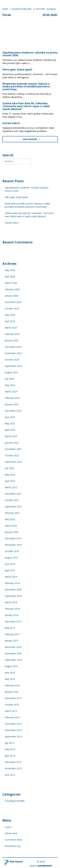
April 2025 (10, 321)
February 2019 (12, 583)
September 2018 (13, 596)
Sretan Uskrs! (11, 123)
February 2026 (12, 289)
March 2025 (11, 328)
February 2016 (12, 685)
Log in (8, 827)
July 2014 (9, 743)
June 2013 (10, 775)
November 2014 (13, 730)
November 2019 (13, 545)
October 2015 (12, 705)
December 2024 (13, 347)
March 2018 (11, 602)
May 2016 (10, 679)
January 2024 (12, 404)
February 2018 (12, 609)
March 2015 (11, 711)
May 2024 (10, 385)
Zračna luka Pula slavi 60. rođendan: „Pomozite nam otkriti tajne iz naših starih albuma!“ (26, 106)
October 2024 (12, 360)
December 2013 (13, 762)
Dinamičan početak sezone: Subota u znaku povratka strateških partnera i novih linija (26, 86)
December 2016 (13, 647)
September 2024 (13, 366)
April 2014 (10, 756)
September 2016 (13, 660)
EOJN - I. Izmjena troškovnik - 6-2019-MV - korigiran (29, 9)
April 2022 (10, 481)
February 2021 (12, 513)
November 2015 (13, 698)
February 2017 (12, 634)
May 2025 (10, 315)
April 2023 (10, 430)
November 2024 (13, 353)
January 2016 (12, 692)
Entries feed (11, 833)
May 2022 (10, 475)
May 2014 (10, 749)
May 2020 (10, 519)
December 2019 (13, 538)
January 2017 (12, 641)
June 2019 (10, 564)
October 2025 (12, 308)
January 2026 (12, 296)
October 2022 (12, 455)
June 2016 (10, 673)
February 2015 (12, 717)
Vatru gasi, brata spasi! (18, 69)
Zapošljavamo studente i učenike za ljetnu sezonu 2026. (30, 54)
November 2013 (13, 768)
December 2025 (13, 302)
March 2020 (11, 526)
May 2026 (10, 270)
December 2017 (13, 621)
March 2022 (11, 487)
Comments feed (13, 840)
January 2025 (12, 340)
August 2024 (11, 372)
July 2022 (9, 468)
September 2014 (13, 736)
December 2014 (13, 724)
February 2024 (12, 398)
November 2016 (13, 653)
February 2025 (12, 334)
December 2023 (13, 411)
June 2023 (10, 417)
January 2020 (12, 532)
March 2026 (11, 283)
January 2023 (12, 443)
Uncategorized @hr (15, 801)
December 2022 (13, 449)
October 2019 (12, 551)
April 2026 (10, 277)
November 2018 (13, 590)
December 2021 (13, 494)
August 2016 (11, 666)
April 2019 (10, 570)
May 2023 (10, 423)
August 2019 (11, 558)
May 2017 (10, 628)
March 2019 (11, 577)
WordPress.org (12, 846)
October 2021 (12, 500)
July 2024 (9, 379)
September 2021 (13, 507)
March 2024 (11, 392)
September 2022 (13, 462)
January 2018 (12, 615)
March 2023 (11, 436)
